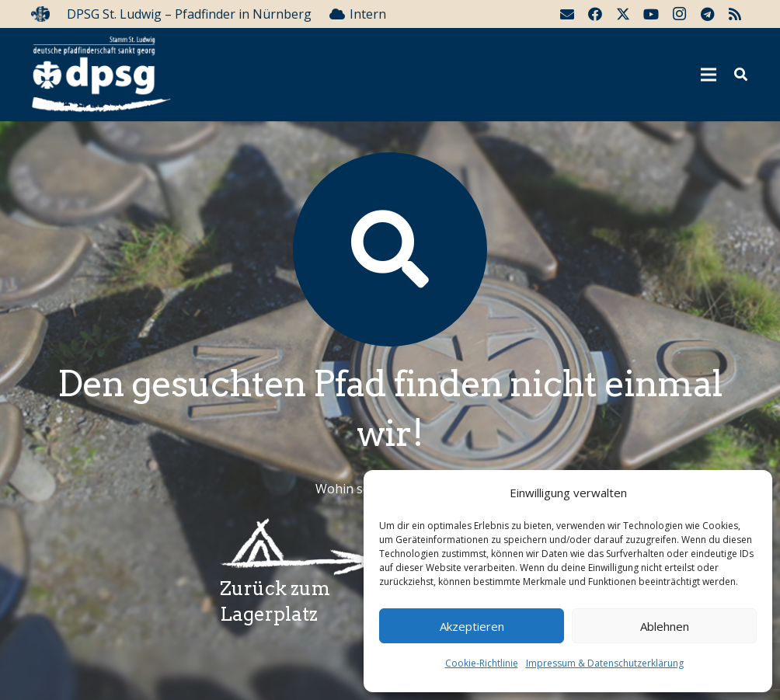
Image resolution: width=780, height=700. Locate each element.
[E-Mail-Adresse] (567, 14)
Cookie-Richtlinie (482, 663)
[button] (741, 75)
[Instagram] (679, 14)
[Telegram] (707, 14)
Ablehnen (665, 626)
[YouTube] (651, 14)
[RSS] (735, 14)
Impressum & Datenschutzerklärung (605, 663)
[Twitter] (623, 14)
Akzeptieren (472, 626)
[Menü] (709, 75)
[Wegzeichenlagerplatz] (296, 547)
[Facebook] (595, 14)
